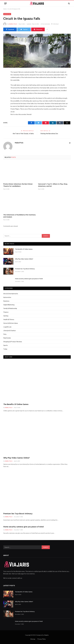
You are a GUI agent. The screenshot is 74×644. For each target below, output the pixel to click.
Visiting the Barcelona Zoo (49, 134)
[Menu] (5, 3)
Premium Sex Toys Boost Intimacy (25, 269)
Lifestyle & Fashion (10, 331)
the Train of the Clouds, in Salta (23, 134)
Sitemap (33, 639)
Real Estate (7, 338)
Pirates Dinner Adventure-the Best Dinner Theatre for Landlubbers (18, 185)
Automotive (7, 297)
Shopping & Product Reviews (13, 342)
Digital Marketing (9, 305)
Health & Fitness (9, 319)
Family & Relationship (10, 308)
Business (6, 301)
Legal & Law (7, 327)
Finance (6, 312)
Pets (5, 334)
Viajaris (46, 635)
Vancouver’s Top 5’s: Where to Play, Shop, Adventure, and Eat (53, 185)
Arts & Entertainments (11, 294)
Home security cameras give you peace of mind (29, 279)
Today (5, 349)
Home (5, 9)
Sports (6, 345)
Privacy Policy (42, 639)
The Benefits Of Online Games (24, 249)
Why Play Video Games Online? (24, 259)
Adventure (7, 14)
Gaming (6, 316)
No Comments (45, 24)
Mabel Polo (13, 24)
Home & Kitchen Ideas (11, 323)
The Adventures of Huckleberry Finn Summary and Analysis (19, 216)
